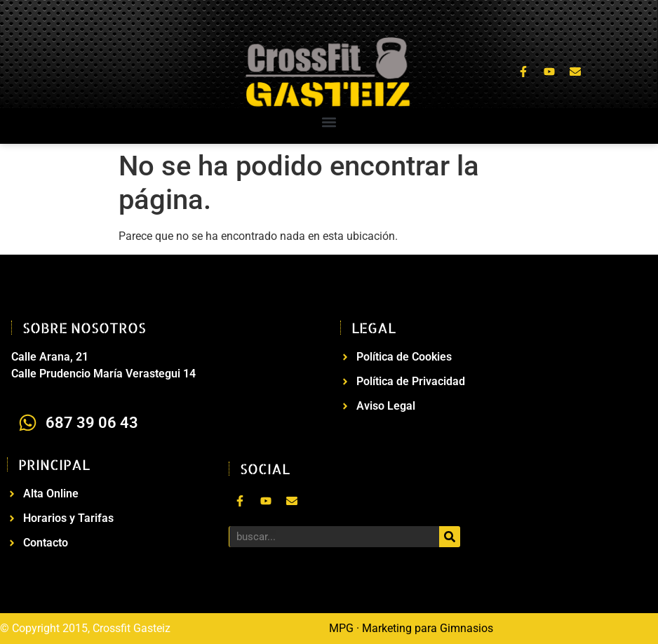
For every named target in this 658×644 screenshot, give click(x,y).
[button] (329, 122)
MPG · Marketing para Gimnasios (411, 628)
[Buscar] (450, 537)
